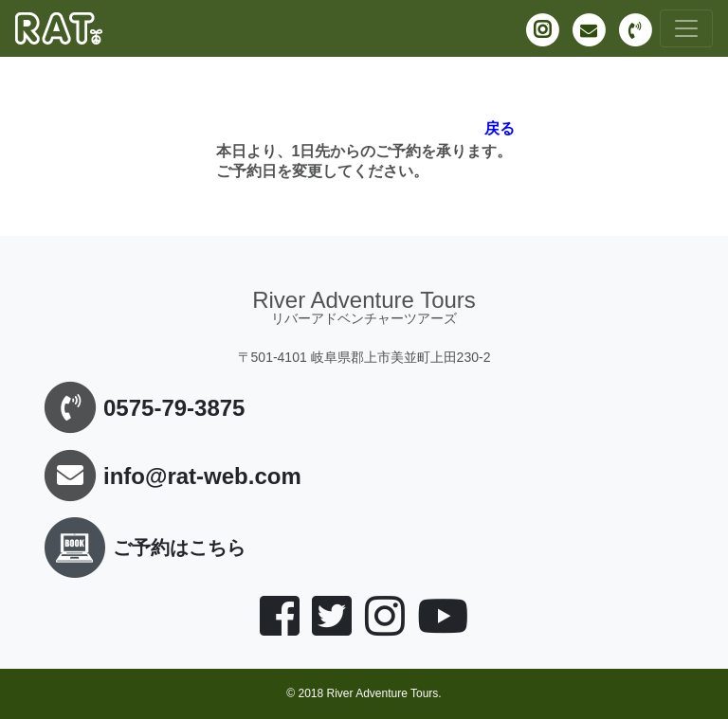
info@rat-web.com (202, 476)
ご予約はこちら (141, 548)
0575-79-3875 (174, 408)
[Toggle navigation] (686, 28)
